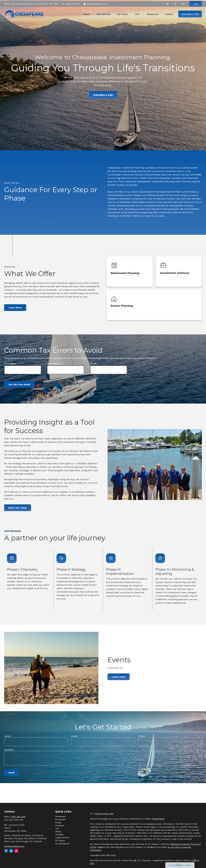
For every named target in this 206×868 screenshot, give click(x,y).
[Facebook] (175, 3)
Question (9, 750)
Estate (58, 822)
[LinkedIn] (168, 3)
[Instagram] (16, 851)
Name (7, 736)
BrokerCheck (158, 819)
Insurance (60, 825)
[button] (86, 13)
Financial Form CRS (104, 814)
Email (93, 363)
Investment (61, 819)
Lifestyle (59, 834)
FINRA (194, 860)
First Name (10, 363)
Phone (142, 736)
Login (196, 3)
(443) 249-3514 (71, 3)
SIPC (92, 863)
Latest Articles (62, 838)
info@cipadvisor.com (95, 3)
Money (58, 831)
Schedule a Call (103, 95)
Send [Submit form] (11, 773)
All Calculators (62, 844)
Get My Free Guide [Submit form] (19, 384)
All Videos (60, 841)
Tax (57, 828)
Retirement (61, 816)
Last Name (53, 363)
